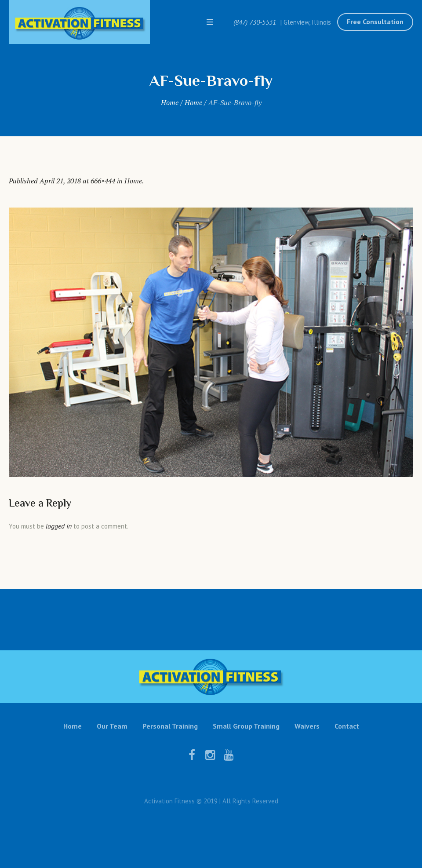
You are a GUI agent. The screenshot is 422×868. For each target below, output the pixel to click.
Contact (347, 726)
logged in (59, 526)
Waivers (307, 726)
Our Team (112, 726)
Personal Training (170, 726)
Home (170, 102)
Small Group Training (246, 726)
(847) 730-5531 (255, 22)
